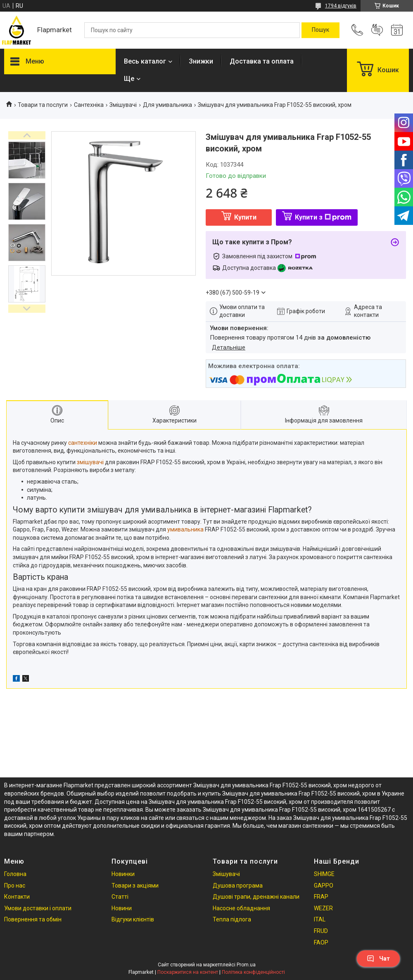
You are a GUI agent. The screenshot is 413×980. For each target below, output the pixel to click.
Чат (378, 959)
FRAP (321, 897)
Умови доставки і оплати (38, 908)
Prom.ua (246, 965)
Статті (120, 897)
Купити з (323, 217)
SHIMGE (324, 874)
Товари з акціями (135, 886)
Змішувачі (123, 105)
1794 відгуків (341, 6)
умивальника (185, 529)
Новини (122, 908)
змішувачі (90, 462)
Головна (15, 874)
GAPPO (324, 886)
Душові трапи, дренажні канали (256, 897)
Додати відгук (377, 30)
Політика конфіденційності (253, 972)
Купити (245, 217)
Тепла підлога (232, 919)
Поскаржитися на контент (188, 972)
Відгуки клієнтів (133, 919)
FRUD (321, 931)
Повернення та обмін (33, 919)
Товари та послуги (43, 105)
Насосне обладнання (241, 908)
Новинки (123, 874)
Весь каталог (145, 61)
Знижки (201, 61)
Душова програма (238, 886)
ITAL (320, 919)
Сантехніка (89, 105)
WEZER (323, 908)
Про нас (15, 886)
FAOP (321, 942)
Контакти (17, 897)
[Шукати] (320, 30)
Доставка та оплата (262, 61)
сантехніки (83, 443)
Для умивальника (167, 105)
